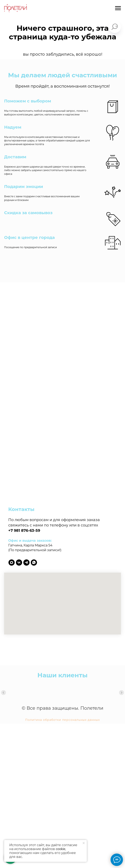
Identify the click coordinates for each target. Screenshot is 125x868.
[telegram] (26, 563)
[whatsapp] (34, 563)
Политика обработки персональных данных (62, 720)
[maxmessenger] (12, 563)
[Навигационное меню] (118, 8)
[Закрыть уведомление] (84, 843)
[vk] (19, 563)
